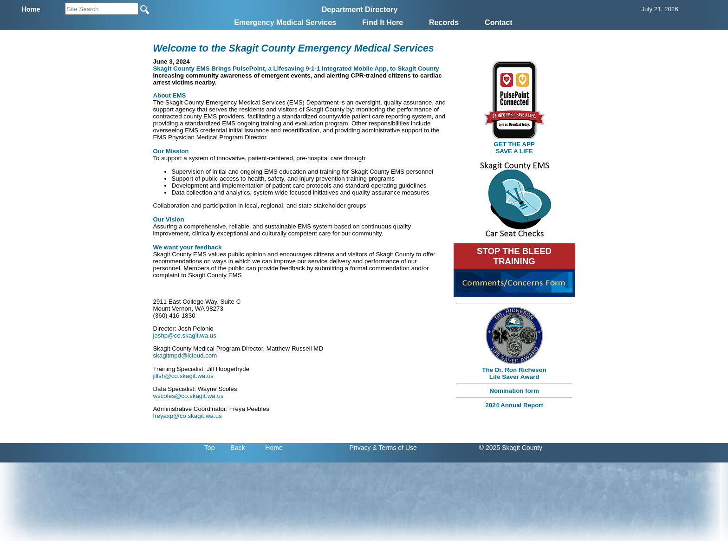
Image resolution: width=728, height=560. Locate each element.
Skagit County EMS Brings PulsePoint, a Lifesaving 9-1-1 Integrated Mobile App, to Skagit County (296, 68)
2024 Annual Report (514, 405)
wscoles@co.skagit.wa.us (188, 396)
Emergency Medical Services (285, 23)
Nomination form (514, 391)
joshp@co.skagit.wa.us (185, 335)
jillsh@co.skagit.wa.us (183, 376)
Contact (499, 23)
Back (237, 448)
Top (210, 448)
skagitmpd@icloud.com (185, 355)
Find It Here (383, 23)
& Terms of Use (394, 448)
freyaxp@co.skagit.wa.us (187, 416)
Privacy (360, 448)
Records (444, 23)
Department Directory (360, 10)
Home (274, 448)
